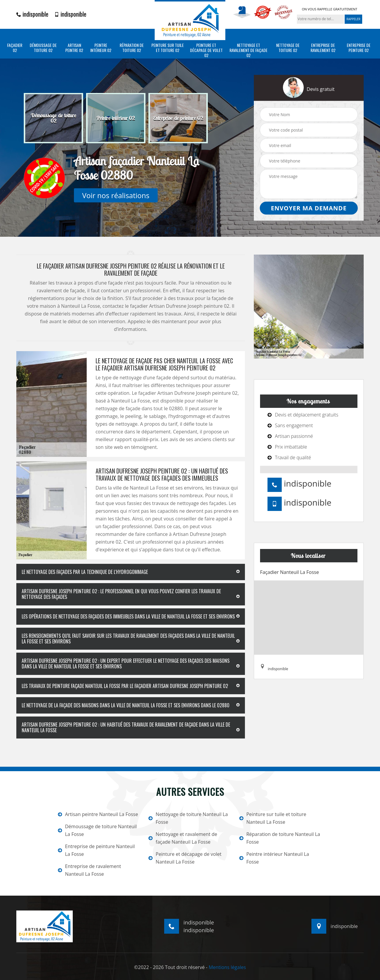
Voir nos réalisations (116, 195)
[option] (53, 118)
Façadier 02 (15, 48)
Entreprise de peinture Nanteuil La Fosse (96, 850)
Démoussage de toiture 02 (43, 48)
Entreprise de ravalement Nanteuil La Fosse (90, 870)
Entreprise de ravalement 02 (323, 48)
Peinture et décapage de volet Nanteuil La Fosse (185, 858)
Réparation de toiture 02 (132, 48)
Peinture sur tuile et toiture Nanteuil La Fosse (273, 818)
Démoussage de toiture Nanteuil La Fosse (97, 830)
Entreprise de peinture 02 (359, 48)
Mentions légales (227, 967)
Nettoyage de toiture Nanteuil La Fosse (188, 818)
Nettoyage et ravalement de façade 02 (248, 50)
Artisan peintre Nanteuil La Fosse (98, 814)
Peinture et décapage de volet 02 (206, 50)
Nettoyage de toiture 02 (288, 48)
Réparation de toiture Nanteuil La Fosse (280, 838)
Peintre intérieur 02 (101, 48)
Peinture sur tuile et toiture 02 (168, 48)
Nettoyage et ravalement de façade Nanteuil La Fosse (183, 838)
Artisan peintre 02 (74, 48)
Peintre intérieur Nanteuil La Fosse (274, 858)
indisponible (32, 14)
